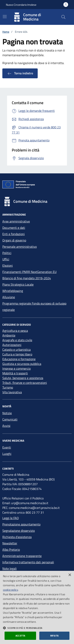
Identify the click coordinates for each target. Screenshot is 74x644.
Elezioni (8, 265)
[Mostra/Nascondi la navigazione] (5, 17)
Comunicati (10, 419)
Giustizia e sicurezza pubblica (22, 364)
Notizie (7, 413)
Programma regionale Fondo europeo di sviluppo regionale (34, 307)
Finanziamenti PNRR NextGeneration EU (29, 272)
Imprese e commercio (16, 368)
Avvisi (6, 426)
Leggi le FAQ (11, 518)
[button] (37, 628)
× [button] (70, 575)
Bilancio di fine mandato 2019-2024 (27, 278)
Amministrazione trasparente (22, 556)
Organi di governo (14, 240)
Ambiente (9, 335)
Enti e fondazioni (14, 234)
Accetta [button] (20, 636)
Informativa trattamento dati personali (28, 562)
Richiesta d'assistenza (17, 537)
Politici (7, 253)
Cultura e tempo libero (17, 354)
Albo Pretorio (11, 550)
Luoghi (7, 454)
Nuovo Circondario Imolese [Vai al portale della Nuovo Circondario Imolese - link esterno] (21, 5)
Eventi (7, 447)
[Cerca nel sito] (63, 17)
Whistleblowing (13, 291)
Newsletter (10, 543)
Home (6, 32)
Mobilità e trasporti (15, 373)
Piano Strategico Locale (18, 284)
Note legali (10, 568)
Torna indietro (20, 73)
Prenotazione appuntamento (21, 524)
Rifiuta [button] (54, 636)
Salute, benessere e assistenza (23, 378)
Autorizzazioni (12, 345)
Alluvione (9, 297)
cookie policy (11, 590)
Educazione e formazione (19, 359)
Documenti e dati (14, 228)
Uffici (6, 259)
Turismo (8, 387)
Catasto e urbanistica (16, 350)
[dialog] (37, 607)
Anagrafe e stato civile (17, 340)
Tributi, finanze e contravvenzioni (25, 383)
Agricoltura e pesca (15, 331)
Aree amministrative (16, 221)
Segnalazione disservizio (19, 531)
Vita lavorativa (12, 392)
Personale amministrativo (20, 247)
